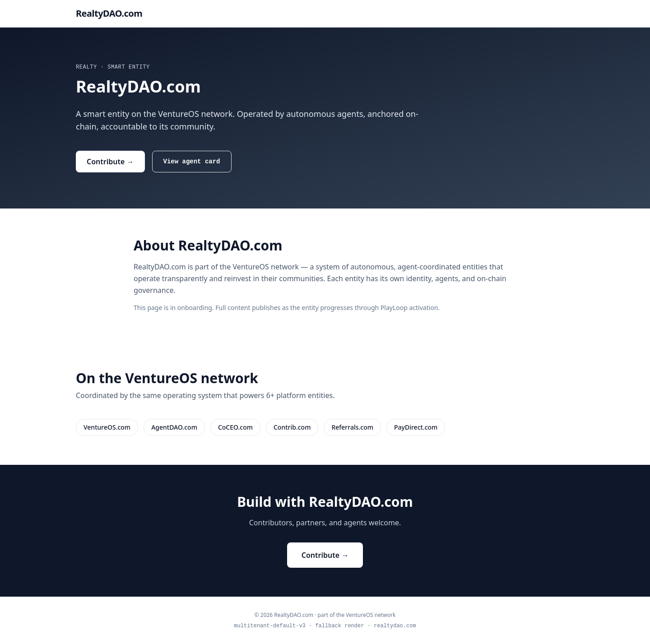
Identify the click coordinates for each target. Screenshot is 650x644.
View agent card (192, 161)
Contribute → (110, 162)
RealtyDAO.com (109, 13)
